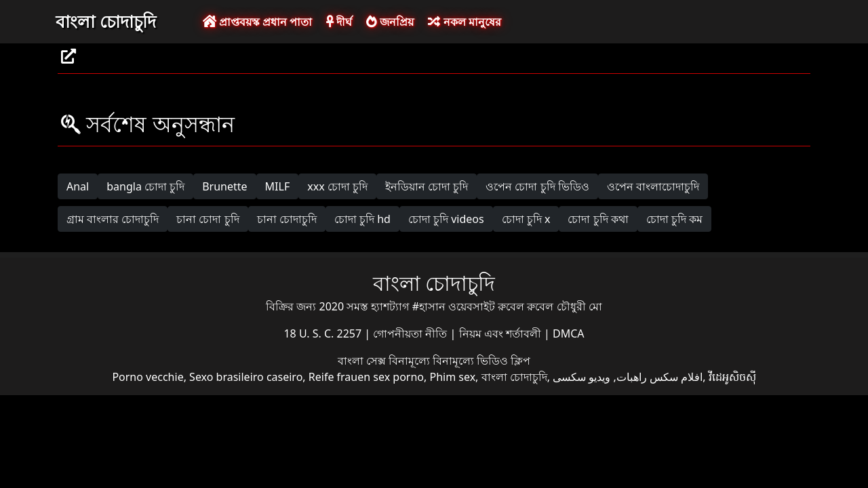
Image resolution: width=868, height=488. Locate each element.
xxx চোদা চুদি (337, 186)
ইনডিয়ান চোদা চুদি (427, 186)
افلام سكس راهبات (659, 377)
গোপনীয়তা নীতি (411, 333)
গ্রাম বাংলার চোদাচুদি (113, 219)
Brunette (224, 186)
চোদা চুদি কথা (598, 219)
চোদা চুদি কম (674, 219)
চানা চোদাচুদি (287, 219)
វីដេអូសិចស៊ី (732, 377)
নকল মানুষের (464, 22)
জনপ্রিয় (390, 22)
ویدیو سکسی (581, 377)
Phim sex (452, 377)
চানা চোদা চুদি (208, 219)
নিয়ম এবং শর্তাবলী (501, 333)
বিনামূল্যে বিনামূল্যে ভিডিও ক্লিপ (459, 361)
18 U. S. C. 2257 (324, 333)
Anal (78, 186)
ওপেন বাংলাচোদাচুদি (653, 186)
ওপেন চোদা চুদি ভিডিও (537, 186)
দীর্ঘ (339, 22)
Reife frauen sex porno (366, 377)
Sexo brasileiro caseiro (246, 377)
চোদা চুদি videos (446, 219)
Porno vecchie (147, 377)
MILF (278, 186)
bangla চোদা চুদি (145, 186)
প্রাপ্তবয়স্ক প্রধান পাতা (257, 22)
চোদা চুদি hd (362, 219)
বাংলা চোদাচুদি (106, 21)
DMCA (569, 333)
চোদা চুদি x (526, 219)
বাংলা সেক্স (363, 361)
